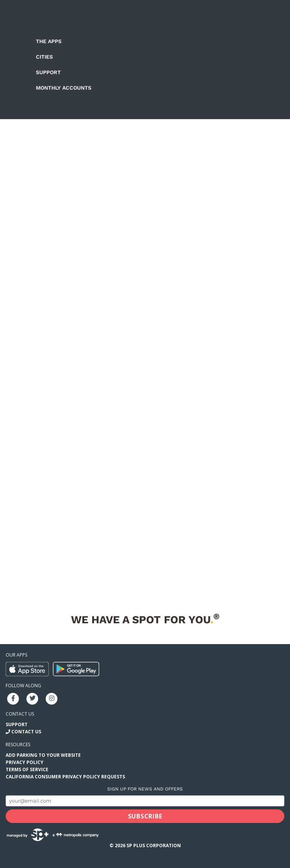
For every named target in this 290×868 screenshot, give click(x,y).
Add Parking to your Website (43, 755)
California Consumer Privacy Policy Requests (65, 777)
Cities (44, 57)
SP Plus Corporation (154, 845)
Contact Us (26, 732)
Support (48, 72)
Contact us (20, 714)
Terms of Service (27, 769)
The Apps (49, 41)
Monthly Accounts (64, 88)
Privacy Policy (25, 762)
